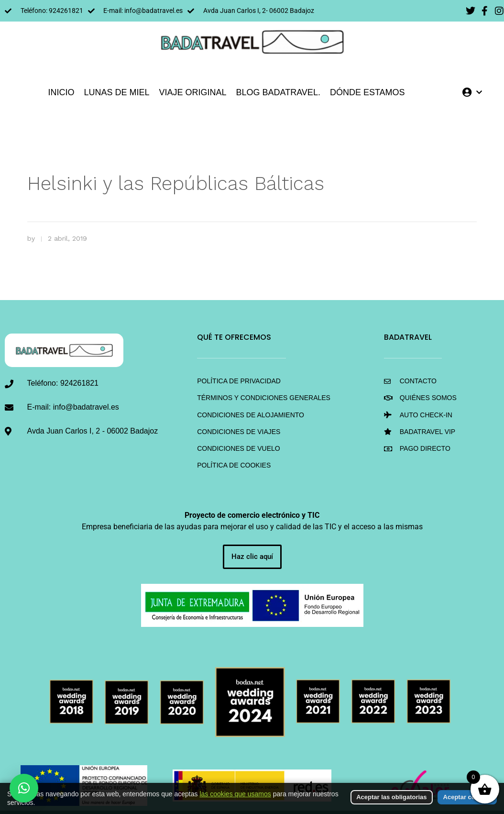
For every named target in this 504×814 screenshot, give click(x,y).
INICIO (61, 92)
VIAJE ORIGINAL (192, 92)
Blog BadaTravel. (278, 92)
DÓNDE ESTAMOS (367, 92)
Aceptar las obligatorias (391, 797)
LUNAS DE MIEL (116, 92)
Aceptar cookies (467, 797)
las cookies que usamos (235, 794)
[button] (24, 788)
